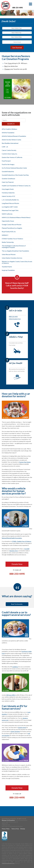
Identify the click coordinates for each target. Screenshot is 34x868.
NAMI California (7, 214)
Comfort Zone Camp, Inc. (10, 154)
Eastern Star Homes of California (12, 157)
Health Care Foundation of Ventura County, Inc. (16, 186)
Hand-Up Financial (8, 182)
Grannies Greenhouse (8, 179)
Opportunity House (8, 221)
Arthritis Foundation (8, 133)
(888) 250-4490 (13, 317)
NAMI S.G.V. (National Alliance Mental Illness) (16, 217)
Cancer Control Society (9, 150)
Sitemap (23, 829)
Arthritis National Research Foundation (14, 136)
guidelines (15, 667)
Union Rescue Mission (9, 254)
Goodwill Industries (8, 171)
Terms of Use (15, 829)
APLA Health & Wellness (9, 129)
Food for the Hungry (8, 164)
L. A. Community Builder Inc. (10, 200)
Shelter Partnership (8, 242)
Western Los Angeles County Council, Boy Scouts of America (17, 262)
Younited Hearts (7, 267)
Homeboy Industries (8, 193)
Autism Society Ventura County (11, 140)
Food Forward (6, 161)
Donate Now (17, 564)
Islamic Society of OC (9, 196)
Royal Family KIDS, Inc (9, 232)
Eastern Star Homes (25, 462)
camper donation (15, 731)
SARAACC (5, 235)
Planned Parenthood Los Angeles (12, 228)
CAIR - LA (5, 147)
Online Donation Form (15, 319)
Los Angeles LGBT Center (10, 207)
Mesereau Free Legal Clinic (10, 210)
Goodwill (27, 549)
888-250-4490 (17, 8)
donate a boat (22, 727)
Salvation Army (14, 551)
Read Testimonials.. (17, 604)
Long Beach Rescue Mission (10, 203)
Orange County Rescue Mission (12, 224)
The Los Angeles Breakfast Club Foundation (15, 251)
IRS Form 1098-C (11, 695)
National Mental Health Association (12, 538)
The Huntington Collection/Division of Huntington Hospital (14, 247)
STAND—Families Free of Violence (22, 541)
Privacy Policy (6, 829)
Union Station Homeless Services (12, 258)
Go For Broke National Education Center (14, 168)
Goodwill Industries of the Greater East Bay (15, 175)
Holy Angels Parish (8, 189)
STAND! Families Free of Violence (12, 239)
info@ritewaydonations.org (8, 863)
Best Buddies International (10, 143)
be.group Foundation (8, 270)
